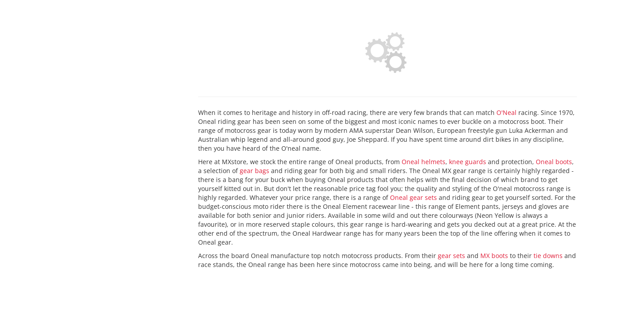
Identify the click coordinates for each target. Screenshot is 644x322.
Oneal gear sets (413, 197)
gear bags (254, 171)
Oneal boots (554, 162)
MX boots (494, 256)
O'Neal (506, 112)
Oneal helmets (424, 162)
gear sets (451, 256)
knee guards (468, 162)
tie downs (548, 256)
